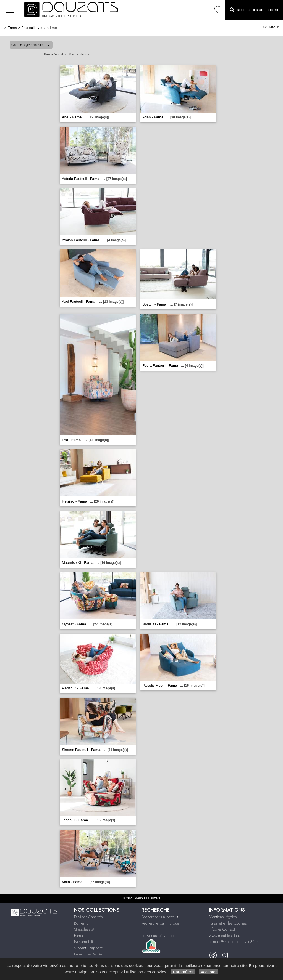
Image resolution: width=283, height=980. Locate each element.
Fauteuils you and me (39, 28)
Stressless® (84, 929)
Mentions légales (223, 917)
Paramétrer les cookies (228, 923)
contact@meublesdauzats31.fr (234, 942)
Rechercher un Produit (254, 10)
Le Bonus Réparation (158, 936)
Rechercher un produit (160, 917)
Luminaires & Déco (90, 954)
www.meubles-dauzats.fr (229, 936)
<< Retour (270, 27)
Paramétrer (183, 972)
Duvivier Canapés (88, 917)
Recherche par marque (160, 923)
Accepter (209, 972)
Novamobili (83, 942)
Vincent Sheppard (89, 948)
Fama (12, 28)
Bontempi (82, 923)
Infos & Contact (222, 929)
